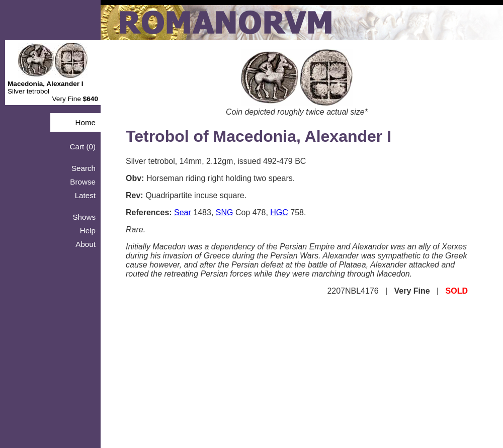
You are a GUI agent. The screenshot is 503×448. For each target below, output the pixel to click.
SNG (225, 212)
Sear (183, 212)
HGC (279, 212)
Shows (84, 217)
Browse (83, 182)
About (86, 244)
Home (85, 122)
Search (83, 168)
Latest (85, 195)
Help (88, 231)
